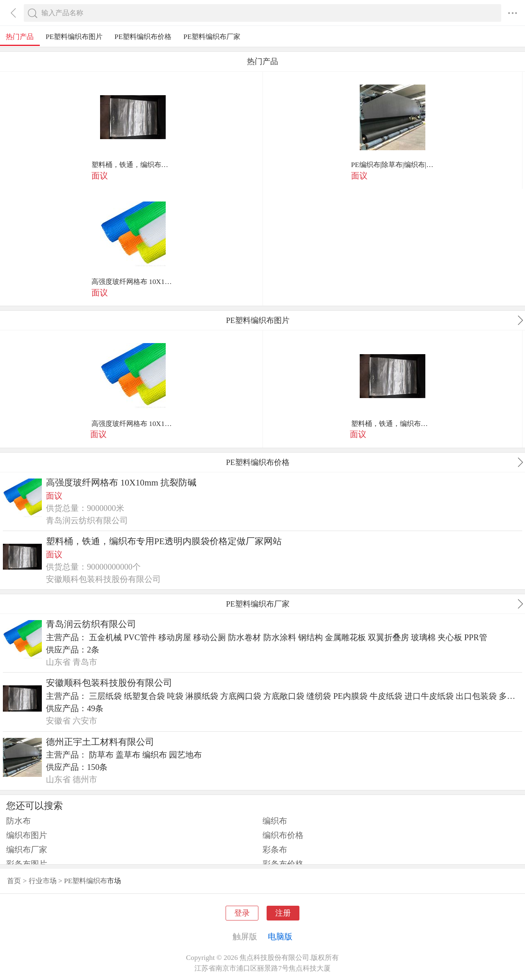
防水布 (18, 821)
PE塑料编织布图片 (74, 37)
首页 (14, 881)
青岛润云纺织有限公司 (91, 624)
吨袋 (175, 696)
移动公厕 (210, 637)
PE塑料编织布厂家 (212, 37)
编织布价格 (283, 835)
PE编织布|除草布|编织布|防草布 (393, 165)
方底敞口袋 (284, 696)
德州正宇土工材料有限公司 (100, 742)
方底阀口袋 (241, 696)
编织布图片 (27, 835)
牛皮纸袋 (386, 696)
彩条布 (275, 849)
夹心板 (450, 637)
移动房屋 (175, 637)
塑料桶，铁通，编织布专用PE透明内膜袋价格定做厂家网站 (133, 165)
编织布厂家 (27, 849)
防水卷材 (244, 637)
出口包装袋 (476, 696)
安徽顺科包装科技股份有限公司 (109, 683)
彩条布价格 (283, 864)
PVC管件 (140, 637)
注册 (283, 913)
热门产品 (20, 37)
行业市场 (43, 881)
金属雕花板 (345, 637)
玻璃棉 (423, 637)
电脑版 (280, 936)
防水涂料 (280, 637)
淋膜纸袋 (202, 696)
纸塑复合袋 (144, 696)
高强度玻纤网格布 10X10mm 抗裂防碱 (133, 282)
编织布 (155, 755)
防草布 (101, 755)
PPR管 (476, 637)
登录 (242, 913)
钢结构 (310, 637)
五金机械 (105, 637)
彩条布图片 (27, 864)
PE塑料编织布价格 (143, 37)
